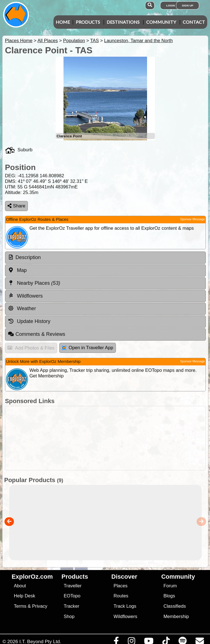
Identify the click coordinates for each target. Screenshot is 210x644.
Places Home (19, 41)
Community (161, 22)
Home (63, 22)
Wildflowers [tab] (25, 296)
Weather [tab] (22, 308)
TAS (95, 41)
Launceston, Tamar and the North (138, 41)
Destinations (123, 22)
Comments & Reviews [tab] (36, 334)
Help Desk (25, 596)
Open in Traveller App (87, 348)
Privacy (40, 606)
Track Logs (125, 606)
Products (88, 22)
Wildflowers (125, 617)
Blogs (169, 596)
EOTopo (72, 596)
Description (28, 257)
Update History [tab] (29, 321)
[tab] (105, 258)
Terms (20, 606)
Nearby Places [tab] (34, 283)
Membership (176, 617)
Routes (121, 596)
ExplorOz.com (32, 577)
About (20, 586)
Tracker (72, 606)
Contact (194, 22)
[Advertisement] (108, 438)
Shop (69, 617)
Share (16, 206)
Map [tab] (17, 270)
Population (74, 41)
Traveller (73, 586)
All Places (48, 41)
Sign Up (188, 5)
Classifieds (175, 606)
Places (121, 586)
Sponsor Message (193, 219)
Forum (170, 586)
